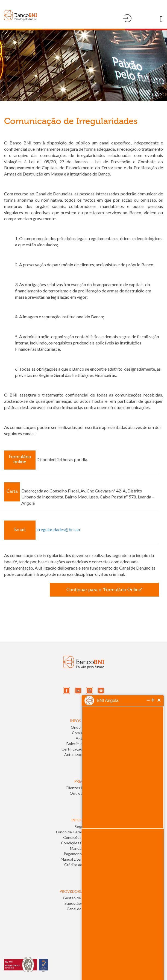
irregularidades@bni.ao (58, 529)
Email (20, 529)
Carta (12, 491)
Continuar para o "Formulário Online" (104, 590)
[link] (23, 922)
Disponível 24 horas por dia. (62, 459)
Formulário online (20, 459)
